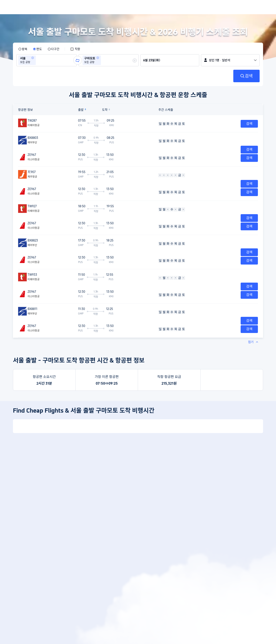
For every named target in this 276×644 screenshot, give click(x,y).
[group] (47, 60)
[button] (33, 58)
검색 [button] (249, 124)
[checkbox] (75, 49)
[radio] (23, 49)
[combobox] (38, 60)
